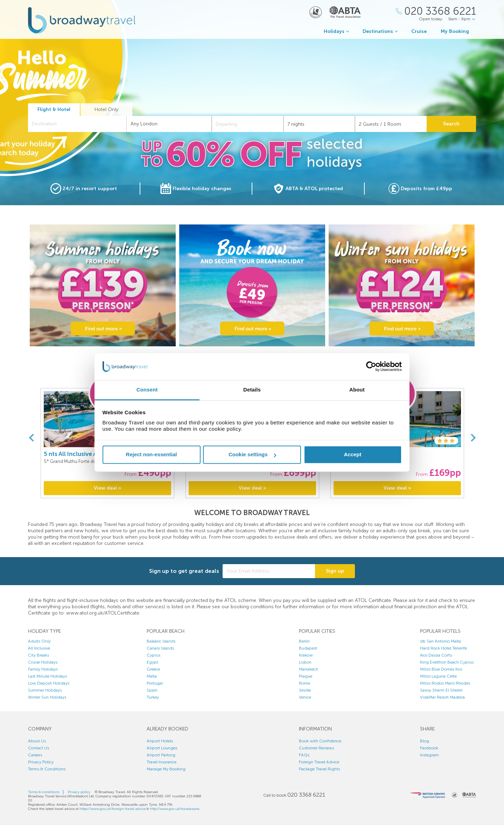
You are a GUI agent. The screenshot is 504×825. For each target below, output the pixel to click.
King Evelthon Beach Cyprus (447, 662)
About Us (37, 741)
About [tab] (357, 390)
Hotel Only (106, 109)
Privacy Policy (41, 762)
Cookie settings (252, 455)
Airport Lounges (162, 748)
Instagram (429, 755)
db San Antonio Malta (440, 641)
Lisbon (305, 662)
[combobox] (77, 124)
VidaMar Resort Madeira (442, 697)
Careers (35, 755)
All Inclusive (39, 648)
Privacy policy (79, 792)
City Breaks (38, 655)
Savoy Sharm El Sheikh (441, 690)
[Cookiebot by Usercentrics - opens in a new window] (371, 367)
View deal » (107, 488)
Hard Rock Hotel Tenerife (443, 648)
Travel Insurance (162, 762)
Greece (153, 669)
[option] (103, 285)
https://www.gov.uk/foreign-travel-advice (113, 809)
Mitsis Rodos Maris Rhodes (445, 683)
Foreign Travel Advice (319, 762)
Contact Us (38, 748)
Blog (425, 741)
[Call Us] (436, 11)
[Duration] (319, 124)
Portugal (155, 683)
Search (451, 124)
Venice (305, 697)
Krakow (306, 655)
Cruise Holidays (43, 662)
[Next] (472, 438)
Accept (352, 455)
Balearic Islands (161, 641)
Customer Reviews (316, 748)
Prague (306, 676)
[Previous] (31, 438)
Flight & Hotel (54, 109)
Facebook (429, 748)
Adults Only (39, 641)
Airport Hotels (160, 741)
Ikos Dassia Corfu (436, 655)
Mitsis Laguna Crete (438, 676)
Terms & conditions (44, 792)
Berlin (304, 641)
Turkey (153, 697)
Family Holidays (43, 669)
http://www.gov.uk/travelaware (174, 809)
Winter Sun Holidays (47, 697)
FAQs (304, 755)
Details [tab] (252, 390)
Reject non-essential (152, 455)
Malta (152, 676)
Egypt (152, 662)
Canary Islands (160, 648)
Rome (304, 683)
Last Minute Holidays (47, 676)
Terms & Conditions (47, 769)
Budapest (308, 648)
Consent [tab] (147, 390)
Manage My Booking (166, 769)
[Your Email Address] (269, 571)
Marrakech (309, 669)
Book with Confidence (320, 741)
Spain (152, 690)
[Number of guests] (391, 124)
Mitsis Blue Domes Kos (441, 669)
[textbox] (81, 124)
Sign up (335, 571)
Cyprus (153, 655)
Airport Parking (161, 755)
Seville (305, 690)
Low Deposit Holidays (49, 683)
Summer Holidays (45, 690)
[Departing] (248, 124)
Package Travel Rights (319, 769)
